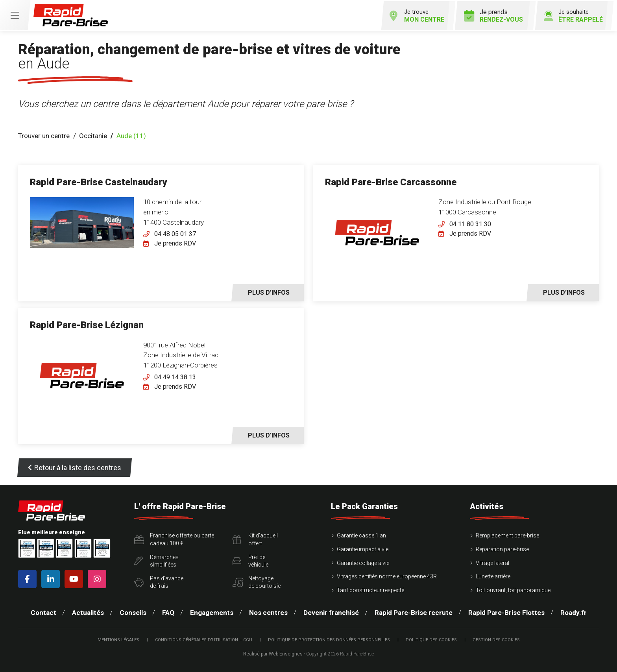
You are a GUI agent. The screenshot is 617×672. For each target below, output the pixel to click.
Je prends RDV (175, 243)
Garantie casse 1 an (361, 535)
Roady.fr (574, 612)
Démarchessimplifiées (156, 560)
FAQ (168, 612)
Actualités (88, 612)
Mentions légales (118, 639)
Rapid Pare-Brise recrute (414, 612)
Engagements (212, 612)
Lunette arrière (493, 575)
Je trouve (411, 15)
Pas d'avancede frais (159, 581)
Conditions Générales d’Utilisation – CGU (204, 639)
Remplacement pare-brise (507, 535)
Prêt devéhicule (250, 560)
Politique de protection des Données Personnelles (329, 639)
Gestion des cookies (496, 639)
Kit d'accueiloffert (255, 539)
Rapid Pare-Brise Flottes (506, 612)
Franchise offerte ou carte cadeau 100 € (174, 539)
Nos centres (268, 612)
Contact (43, 612)
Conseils (133, 612)
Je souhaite (571, 15)
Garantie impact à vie (363, 548)
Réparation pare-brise (502, 548)
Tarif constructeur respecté (370, 589)
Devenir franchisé (331, 612)
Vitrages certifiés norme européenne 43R (387, 575)
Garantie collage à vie (363, 562)
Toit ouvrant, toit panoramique (513, 589)
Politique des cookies (431, 639)
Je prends (490, 15)
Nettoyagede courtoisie (257, 581)
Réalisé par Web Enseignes (273, 653)
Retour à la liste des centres (75, 467)
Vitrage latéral (492, 562)
